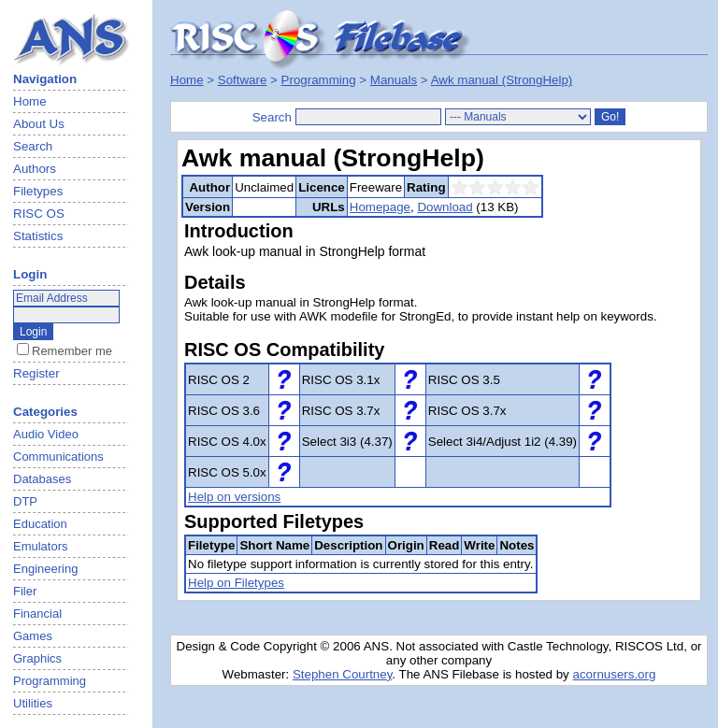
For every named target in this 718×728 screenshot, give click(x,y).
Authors (35, 169)
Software (243, 80)
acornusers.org (614, 674)
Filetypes (38, 191)
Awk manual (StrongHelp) (502, 80)
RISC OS (39, 214)
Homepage (380, 207)
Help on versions (234, 497)
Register (36, 373)
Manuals (394, 80)
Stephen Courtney (342, 674)
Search (33, 146)
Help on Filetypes (236, 583)
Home (30, 101)
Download (445, 207)
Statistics (38, 236)
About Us (39, 124)
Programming (319, 80)
